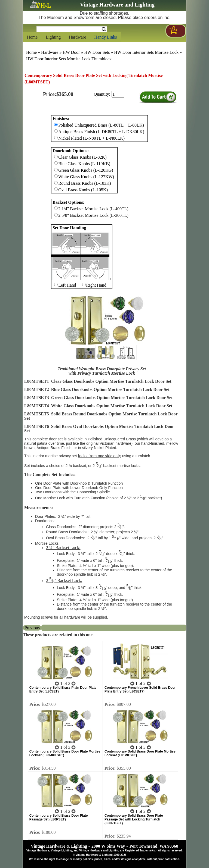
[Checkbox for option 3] (56, 285)
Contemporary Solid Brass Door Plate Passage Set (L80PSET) (59, 817)
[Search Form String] (72, 29)
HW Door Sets (97, 52)
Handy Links (105, 37)
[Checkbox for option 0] (56, 125)
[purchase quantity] (118, 94)
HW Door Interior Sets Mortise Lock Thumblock (69, 59)
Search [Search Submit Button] (104, 29)
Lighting (53, 37)
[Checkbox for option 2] (56, 208)
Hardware (77, 37)
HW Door (71, 52)
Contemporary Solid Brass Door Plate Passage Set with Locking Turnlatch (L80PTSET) (134, 819)
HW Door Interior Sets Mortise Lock (146, 52)
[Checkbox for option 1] (56, 157)
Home (32, 37)
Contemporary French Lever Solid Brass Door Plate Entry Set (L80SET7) (140, 690)
